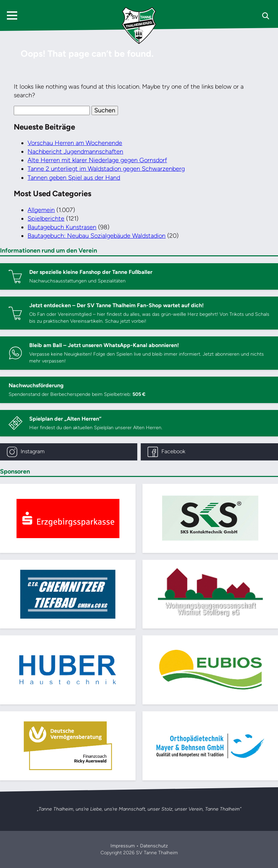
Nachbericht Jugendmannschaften (75, 152)
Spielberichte (46, 219)
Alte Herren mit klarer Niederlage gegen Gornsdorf (97, 160)
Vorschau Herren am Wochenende (75, 143)
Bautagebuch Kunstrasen (62, 227)
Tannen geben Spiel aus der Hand (74, 178)
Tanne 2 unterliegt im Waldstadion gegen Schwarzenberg (106, 169)
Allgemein (41, 210)
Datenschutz (154, 846)
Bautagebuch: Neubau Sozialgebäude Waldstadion (97, 236)
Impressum (123, 846)
